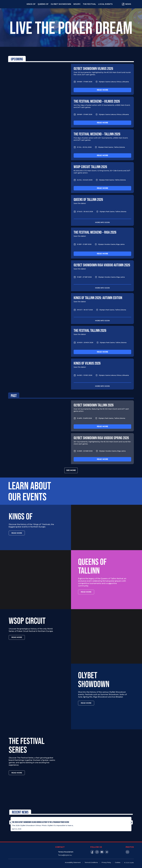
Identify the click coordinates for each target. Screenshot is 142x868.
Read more (102, 90)
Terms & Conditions (91, 862)
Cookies (118, 862)
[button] (11, 822)
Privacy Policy (106, 862)
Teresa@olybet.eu (65, 855)
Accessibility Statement (73, 862)
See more (71, 470)
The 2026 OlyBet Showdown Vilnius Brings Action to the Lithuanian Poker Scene (41, 822)
